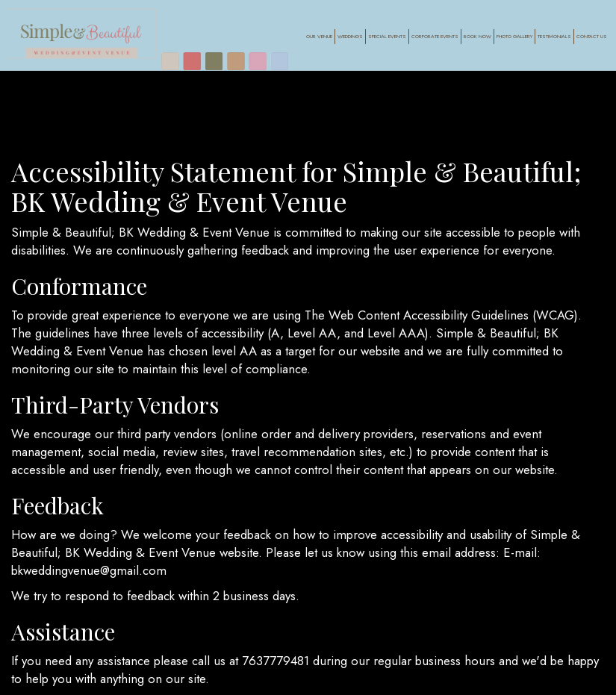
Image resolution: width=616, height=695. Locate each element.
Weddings (349, 37)
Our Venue (318, 37)
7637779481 (276, 661)
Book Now (476, 37)
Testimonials (554, 37)
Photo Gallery (514, 37)
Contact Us (591, 37)
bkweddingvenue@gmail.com (89, 570)
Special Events (386, 37)
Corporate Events (434, 37)
